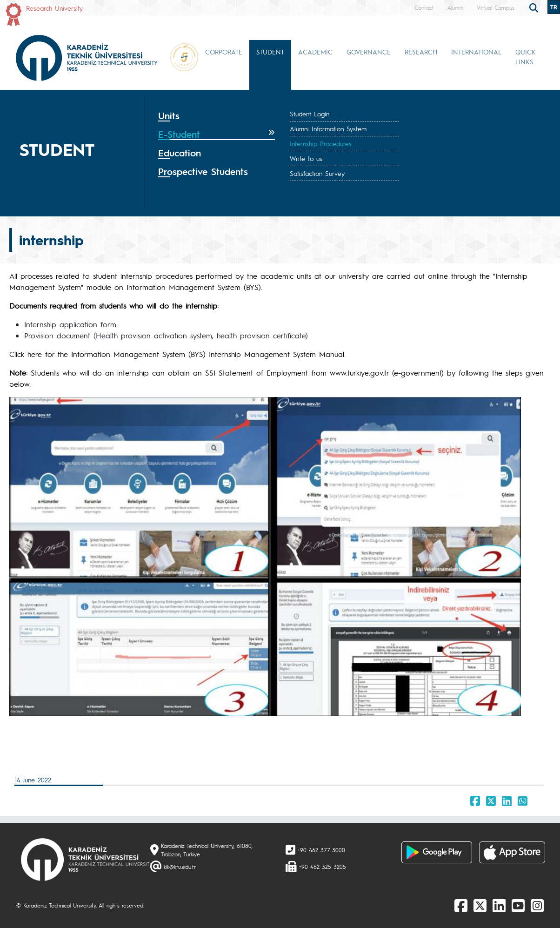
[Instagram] (537, 905)
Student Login (310, 114)
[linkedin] (499, 905)
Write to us (306, 158)
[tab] (217, 116)
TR (554, 7)
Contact (424, 7)
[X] (480, 905)
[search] (535, 7)
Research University (54, 8)
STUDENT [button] (270, 52)
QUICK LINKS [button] (526, 57)
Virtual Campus (496, 7)
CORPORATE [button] (224, 52)
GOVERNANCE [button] (369, 52)
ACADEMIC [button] (315, 52)
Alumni (455, 7)
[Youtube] (518, 905)
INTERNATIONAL (476, 52)
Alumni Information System (328, 128)
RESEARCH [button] (421, 52)
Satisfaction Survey (317, 173)
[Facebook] (461, 905)
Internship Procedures (321, 143)
